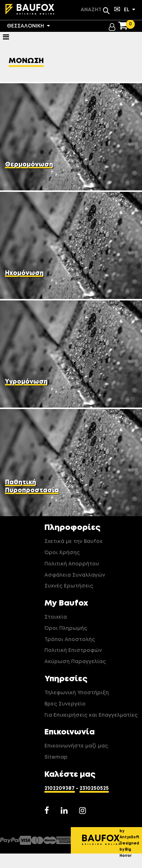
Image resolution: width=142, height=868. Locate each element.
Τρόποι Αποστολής (70, 640)
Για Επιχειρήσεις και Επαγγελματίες (91, 715)
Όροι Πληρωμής (66, 628)
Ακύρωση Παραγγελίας (75, 662)
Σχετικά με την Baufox (73, 542)
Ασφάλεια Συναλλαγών (75, 575)
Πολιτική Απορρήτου (72, 564)
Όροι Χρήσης (62, 553)
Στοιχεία (56, 617)
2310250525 (94, 788)
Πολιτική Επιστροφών (73, 650)
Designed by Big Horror (129, 850)
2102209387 (60, 788)
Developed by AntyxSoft (131, 831)
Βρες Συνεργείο (65, 704)
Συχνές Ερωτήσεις (69, 586)
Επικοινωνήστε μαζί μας (76, 746)
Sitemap (56, 757)
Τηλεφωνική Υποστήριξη (77, 693)
